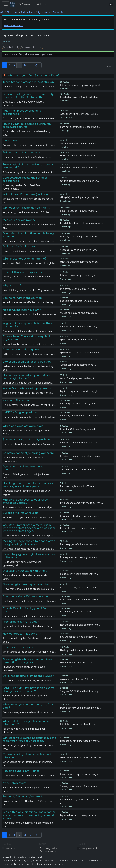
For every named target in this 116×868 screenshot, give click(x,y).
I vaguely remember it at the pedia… (80, 416)
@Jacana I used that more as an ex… (80, 262)
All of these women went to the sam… (81, 168)
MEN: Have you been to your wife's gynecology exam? (25, 501)
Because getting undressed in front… (80, 741)
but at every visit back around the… (79, 612)
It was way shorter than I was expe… (80, 516)
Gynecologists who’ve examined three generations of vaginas (27, 661)
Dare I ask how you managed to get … (81, 708)
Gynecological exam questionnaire (26, 584)
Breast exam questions (18, 647)
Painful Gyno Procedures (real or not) (27, 194)
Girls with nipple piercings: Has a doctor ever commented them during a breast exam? (29, 815)
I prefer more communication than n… (81, 456)
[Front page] (2, 12)
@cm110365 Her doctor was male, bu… (81, 757)
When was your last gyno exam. (23, 426)
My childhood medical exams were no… (82, 223)
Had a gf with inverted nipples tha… (79, 650)
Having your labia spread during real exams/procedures (27, 125)
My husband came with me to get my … (82, 503)
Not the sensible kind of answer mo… (80, 625)
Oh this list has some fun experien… (80, 181)
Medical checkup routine (19, 220)
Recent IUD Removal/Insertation (24, 797)
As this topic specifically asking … (78, 365)
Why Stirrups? (12, 286)
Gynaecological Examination (51, 12)
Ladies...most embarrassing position (27, 362)
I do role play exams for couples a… (79, 301)
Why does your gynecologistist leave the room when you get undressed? (29, 739)
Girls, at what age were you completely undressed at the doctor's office (28, 96)
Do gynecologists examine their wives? (28, 676)
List (6, 41)
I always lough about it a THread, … (79, 486)
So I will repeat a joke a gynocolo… (79, 637)
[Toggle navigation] (6, 4)
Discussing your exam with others (25, 571)
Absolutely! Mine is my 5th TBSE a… (79, 114)
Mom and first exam (16, 400)
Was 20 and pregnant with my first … (80, 378)
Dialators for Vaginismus (19, 246)
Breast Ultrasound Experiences (23, 272)
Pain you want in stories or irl (22, 153)
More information (14, 25)
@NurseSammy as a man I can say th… (81, 340)
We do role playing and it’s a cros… (79, 313)
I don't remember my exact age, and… (81, 85)
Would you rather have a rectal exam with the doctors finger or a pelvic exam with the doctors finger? (29, 528)
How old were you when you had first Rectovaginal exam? (27, 377)
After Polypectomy (15, 783)
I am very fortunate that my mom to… (81, 403)
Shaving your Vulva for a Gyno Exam (27, 440)
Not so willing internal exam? (22, 310)
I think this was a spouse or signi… (79, 275)
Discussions (26, 4)
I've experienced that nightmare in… (80, 557)
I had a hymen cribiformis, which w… (80, 97)
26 (25, 65)
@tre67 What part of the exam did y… (80, 353)
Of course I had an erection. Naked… (80, 599)
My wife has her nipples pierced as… (80, 815)
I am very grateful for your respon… (79, 544)
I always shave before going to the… (80, 443)
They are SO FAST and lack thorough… (81, 691)
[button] (37, 65)
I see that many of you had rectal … (79, 587)
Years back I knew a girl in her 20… (79, 250)
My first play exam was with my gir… (80, 391)
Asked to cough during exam (22, 350)
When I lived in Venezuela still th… (79, 662)
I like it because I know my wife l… (78, 211)
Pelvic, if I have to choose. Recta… (78, 528)
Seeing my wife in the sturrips (22, 298)
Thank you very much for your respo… (81, 786)
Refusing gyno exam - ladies (21, 771)
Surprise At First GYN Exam (21, 513)
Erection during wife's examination (25, 596)
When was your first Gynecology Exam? (33, 76)
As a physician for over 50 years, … (79, 679)
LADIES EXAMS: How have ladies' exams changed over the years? (29, 689)
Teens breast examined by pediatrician (28, 82)
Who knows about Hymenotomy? (24, 259)
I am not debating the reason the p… (80, 127)
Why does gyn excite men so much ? (27, 208)
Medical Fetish (28, 12)
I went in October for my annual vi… (80, 429)
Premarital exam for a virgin (21, 622)
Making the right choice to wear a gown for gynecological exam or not (29, 543)
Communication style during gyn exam (28, 453)
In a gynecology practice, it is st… (78, 289)
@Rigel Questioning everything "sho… (81, 197)
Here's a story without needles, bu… (79, 156)
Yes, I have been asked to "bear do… (80, 144)
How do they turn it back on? (22, 634)
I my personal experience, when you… (81, 774)
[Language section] (111, 4)
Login (42, 4)
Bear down (10, 140)
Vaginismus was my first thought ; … (80, 326)
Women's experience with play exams (27, 388)
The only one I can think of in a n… (79, 470)
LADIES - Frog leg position (20, 412)
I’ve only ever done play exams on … (80, 236)
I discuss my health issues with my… (80, 574)
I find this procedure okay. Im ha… (79, 724)
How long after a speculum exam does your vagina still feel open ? (28, 485)
